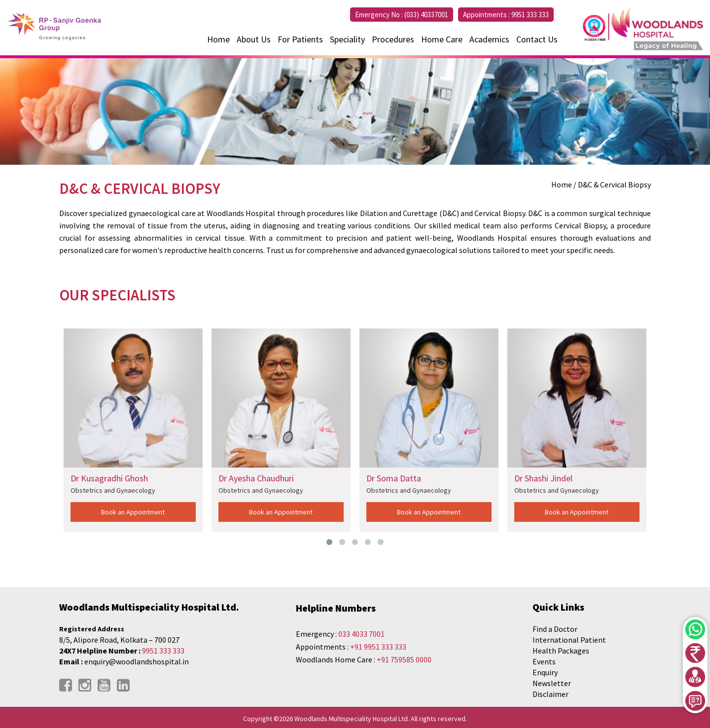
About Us (254, 39)
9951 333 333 (530, 15)
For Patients (300, 39)
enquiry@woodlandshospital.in (137, 661)
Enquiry (545, 672)
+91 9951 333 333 (378, 647)
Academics (489, 39)
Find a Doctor (555, 629)
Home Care (442, 39)
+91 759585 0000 (404, 659)
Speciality (347, 39)
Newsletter (552, 683)
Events (544, 661)
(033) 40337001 (426, 15)
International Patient (569, 640)
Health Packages (561, 651)
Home (218, 39)
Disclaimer (550, 694)
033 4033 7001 (361, 634)
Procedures (393, 39)
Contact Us (537, 39)
